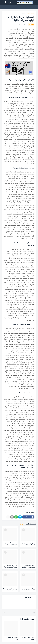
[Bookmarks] (6, 3)
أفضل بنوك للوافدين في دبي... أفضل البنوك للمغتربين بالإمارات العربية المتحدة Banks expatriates (28, 544)
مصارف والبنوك (21, 14)
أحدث (34, 613)
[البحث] (2, 3)
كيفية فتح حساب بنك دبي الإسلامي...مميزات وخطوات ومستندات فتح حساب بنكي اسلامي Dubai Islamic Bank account (10, 589)
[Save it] (5, 25)
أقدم (4, 613)
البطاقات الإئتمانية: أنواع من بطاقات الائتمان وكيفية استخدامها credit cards (10, 544)
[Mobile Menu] (35, 3)
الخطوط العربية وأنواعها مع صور (11, 638)
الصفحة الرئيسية (30, 14)
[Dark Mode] (10, 3)
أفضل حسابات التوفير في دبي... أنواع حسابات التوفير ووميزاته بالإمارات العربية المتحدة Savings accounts (10, 566)
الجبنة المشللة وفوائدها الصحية (28, 638)
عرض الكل (22, 524)
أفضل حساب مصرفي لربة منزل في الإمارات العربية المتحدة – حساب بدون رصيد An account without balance (28, 589)
